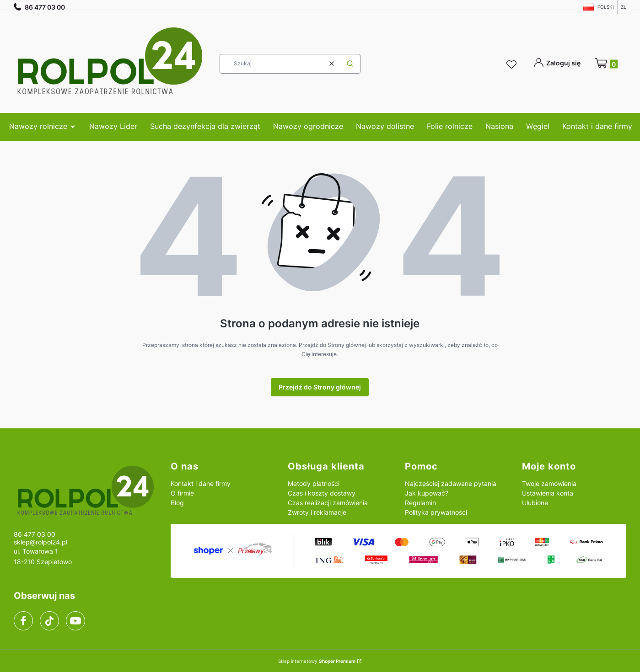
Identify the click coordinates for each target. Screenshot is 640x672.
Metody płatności (314, 483)
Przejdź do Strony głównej (320, 387)
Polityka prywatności (436, 512)
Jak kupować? (427, 493)
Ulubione (535, 503)
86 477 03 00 (39, 7)
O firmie (182, 493)
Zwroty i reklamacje (317, 512)
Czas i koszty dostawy (322, 493)
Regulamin (420, 503)
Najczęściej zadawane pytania (451, 483)
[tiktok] (50, 621)
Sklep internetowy (317, 661)
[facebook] (23, 621)
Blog (177, 503)
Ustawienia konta (548, 493)
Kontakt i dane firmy (201, 483)
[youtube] (75, 621)
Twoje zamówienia (549, 483)
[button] (350, 64)
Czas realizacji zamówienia (328, 503)
